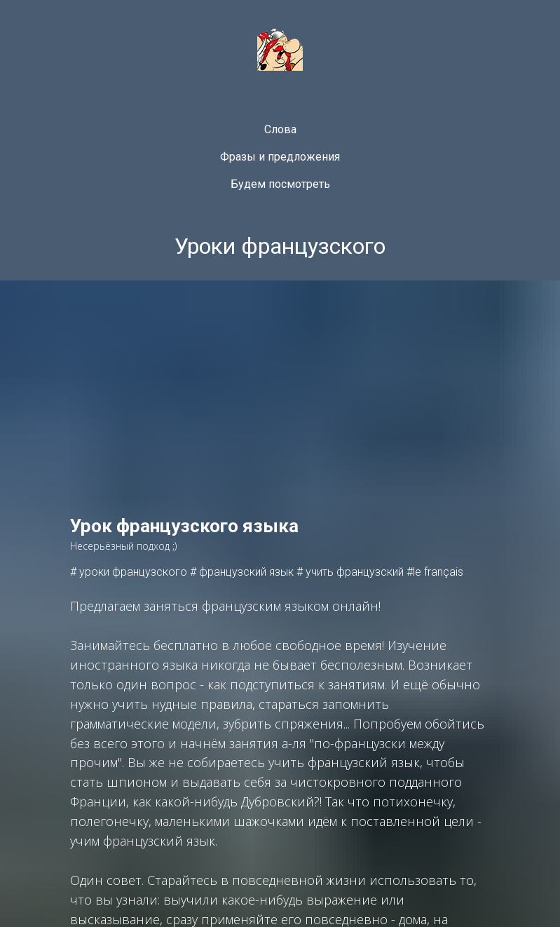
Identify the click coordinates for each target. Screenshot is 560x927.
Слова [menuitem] (280, 129)
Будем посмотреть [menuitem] (280, 184)
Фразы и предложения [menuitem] (280, 157)
